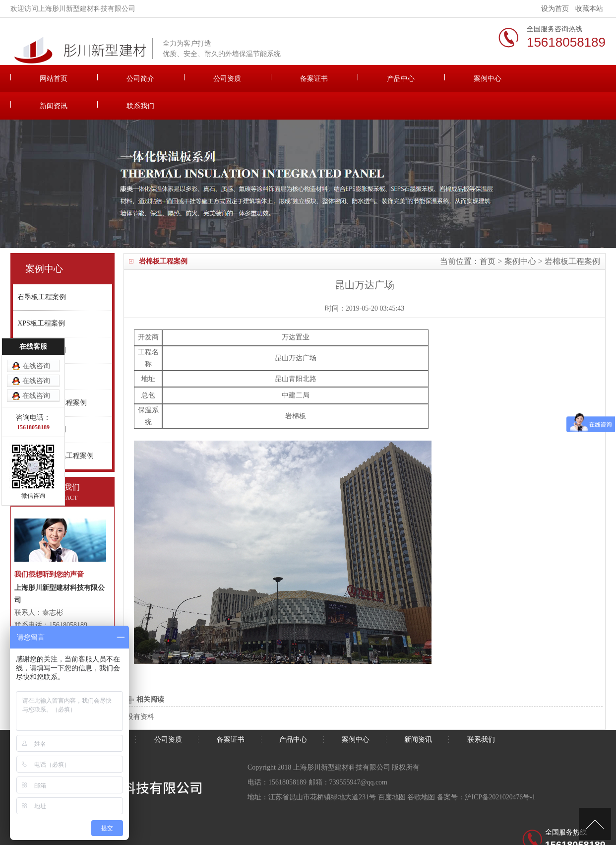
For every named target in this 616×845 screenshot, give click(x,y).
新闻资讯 (494, 79)
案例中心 (420, 79)
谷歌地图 (421, 770)
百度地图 (392, 770)
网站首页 (48, 79)
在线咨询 (36, 366)
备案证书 (271, 79)
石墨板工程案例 (42, 271)
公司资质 (196, 79)
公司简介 (122, 79)
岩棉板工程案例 (572, 234)
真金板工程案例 (42, 326)
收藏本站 (589, 9)
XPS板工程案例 (42, 298)
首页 (488, 234)
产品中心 (345, 79)
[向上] (595, 824)
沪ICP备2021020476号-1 (501, 770)
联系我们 (568, 79)
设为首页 (555, 9)
